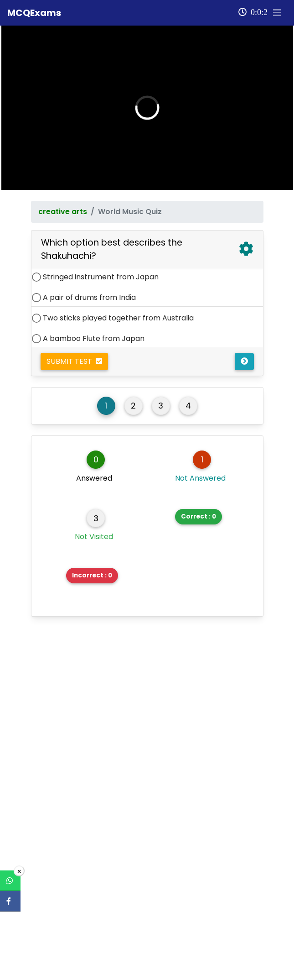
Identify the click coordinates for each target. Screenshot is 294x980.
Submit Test (74, 352)
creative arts (63, 202)
